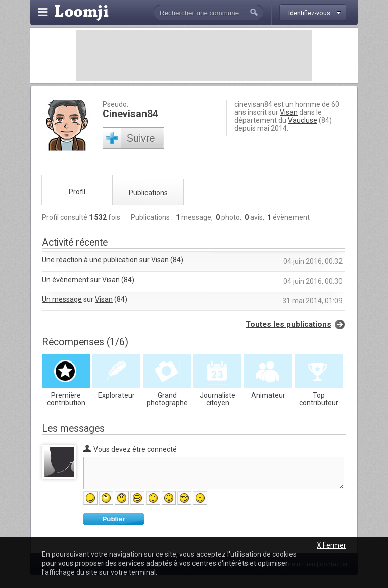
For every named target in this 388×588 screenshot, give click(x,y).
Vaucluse (303, 120)
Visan (289, 112)
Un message (62, 299)
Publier (113, 519)
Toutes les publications (288, 324)
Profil (77, 192)
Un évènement (65, 280)
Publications (148, 193)
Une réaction (62, 260)
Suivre (141, 138)
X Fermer (331, 545)
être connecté (155, 449)
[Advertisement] (194, 56)
